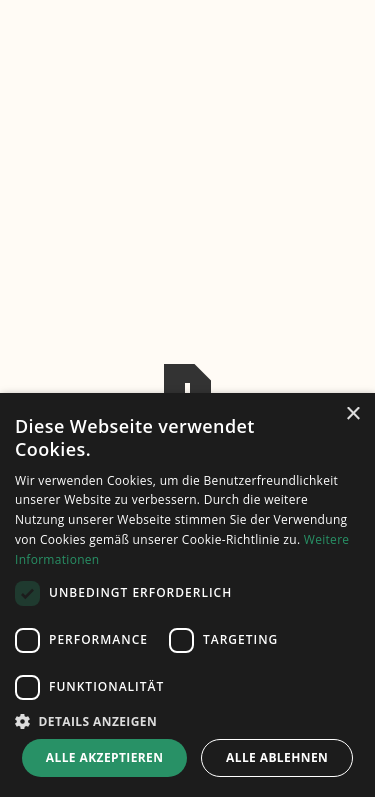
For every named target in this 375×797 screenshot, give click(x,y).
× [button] (352, 414)
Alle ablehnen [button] (277, 757)
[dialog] (187, 595)
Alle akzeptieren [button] (105, 757)
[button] (187, 721)
